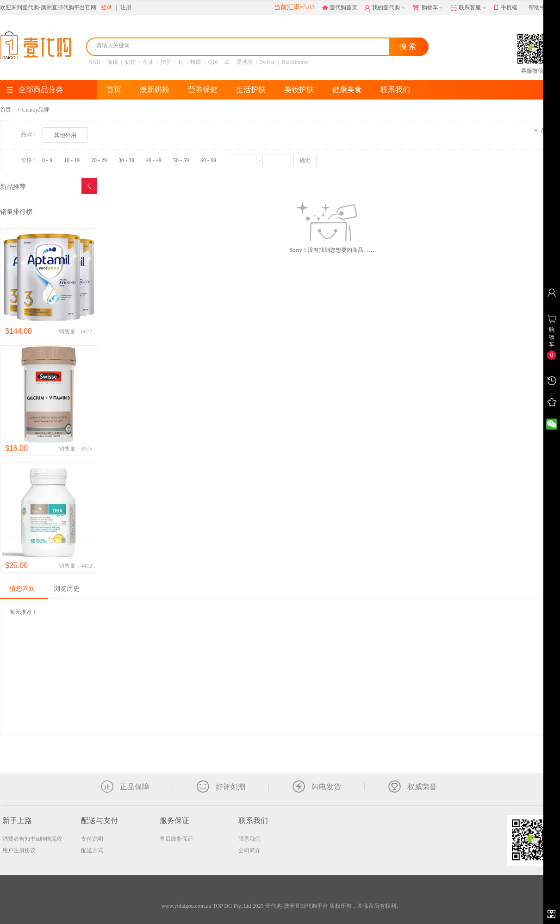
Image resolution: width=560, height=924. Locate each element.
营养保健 (203, 90)
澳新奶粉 (155, 90)
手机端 (506, 8)
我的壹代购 (386, 8)
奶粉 (131, 62)
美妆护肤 (299, 90)
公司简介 (249, 850)
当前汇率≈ (294, 7)
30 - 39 (126, 160)
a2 (227, 62)
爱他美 (245, 62)
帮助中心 (540, 7)
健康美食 (347, 90)
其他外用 (65, 135)
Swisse (267, 62)
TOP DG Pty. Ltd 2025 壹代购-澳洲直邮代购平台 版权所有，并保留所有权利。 (307, 906)
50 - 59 (181, 160)
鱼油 (148, 62)
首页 (114, 90)
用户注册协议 (19, 850)
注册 (126, 7)
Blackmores (295, 62)
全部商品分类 (35, 90)
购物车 (429, 8)
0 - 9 (47, 160)
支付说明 (92, 839)
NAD (94, 62)
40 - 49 (154, 160)
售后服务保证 (176, 839)
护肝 (166, 62)
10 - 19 (72, 160)
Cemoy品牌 (36, 110)
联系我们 (395, 90)
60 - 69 (208, 160)
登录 (106, 7)
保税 (112, 62)
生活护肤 (251, 90)
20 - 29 (99, 160)
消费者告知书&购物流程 (32, 839)
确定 (305, 160)
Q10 (213, 62)
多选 (543, 130)
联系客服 (469, 8)
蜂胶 (196, 62)
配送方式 (92, 850)
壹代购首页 (340, 7)
